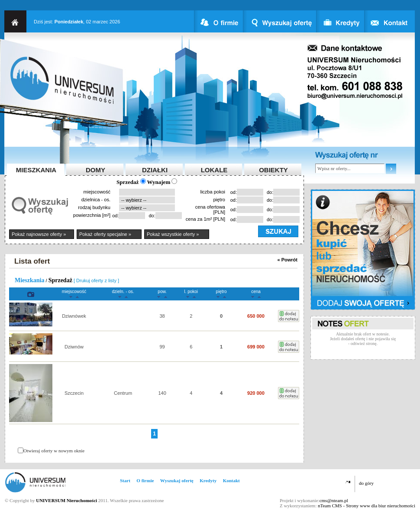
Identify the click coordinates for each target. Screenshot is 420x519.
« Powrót (288, 260)
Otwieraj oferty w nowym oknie (54, 451)
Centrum (123, 393)
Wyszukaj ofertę (177, 480)
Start (125, 480)
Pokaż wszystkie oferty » (173, 234)
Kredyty (208, 480)
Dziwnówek (74, 316)
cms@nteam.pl (334, 500)
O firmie (145, 480)
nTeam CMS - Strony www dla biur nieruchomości (367, 506)
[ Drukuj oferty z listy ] (96, 280)
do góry (366, 483)
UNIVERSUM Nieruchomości (66, 500)
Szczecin (74, 393)
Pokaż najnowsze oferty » (39, 234)
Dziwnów (74, 347)
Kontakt (231, 480)
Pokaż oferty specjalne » (105, 234)
